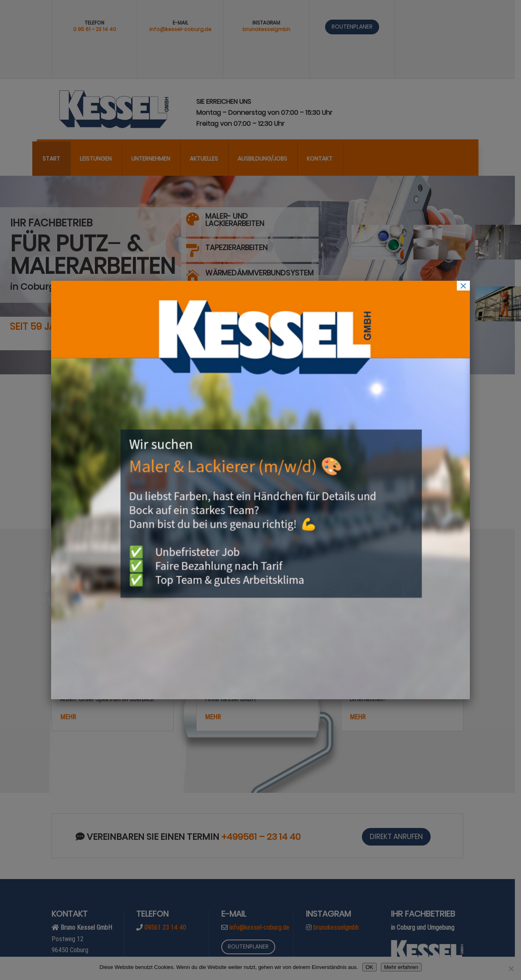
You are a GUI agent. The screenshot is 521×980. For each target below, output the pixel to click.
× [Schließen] (463, 286)
